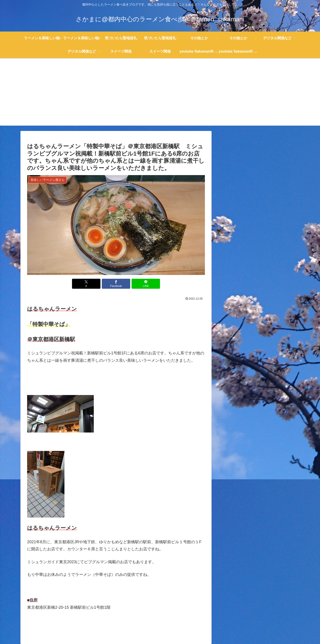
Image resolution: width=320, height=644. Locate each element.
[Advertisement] (160, 95)
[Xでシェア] (86, 284)
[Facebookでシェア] (116, 284)
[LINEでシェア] (146, 284)
